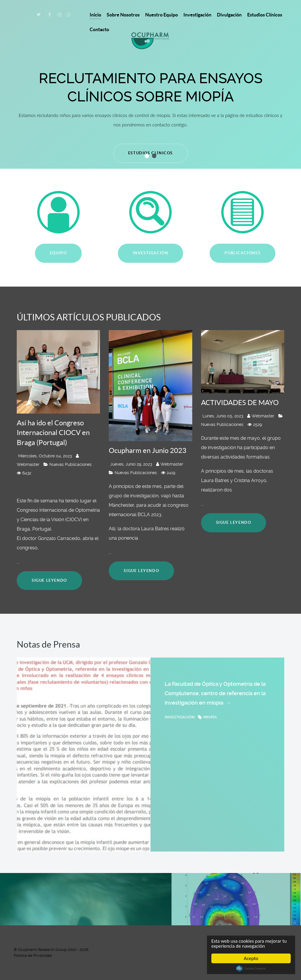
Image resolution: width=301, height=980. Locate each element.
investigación (180, 717)
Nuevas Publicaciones (68, 464)
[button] (147, 156)
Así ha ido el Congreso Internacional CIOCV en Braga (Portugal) (53, 433)
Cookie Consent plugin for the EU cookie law (251, 969)
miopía (207, 717)
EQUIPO (58, 253)
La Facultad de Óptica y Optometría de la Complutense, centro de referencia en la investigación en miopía (215, 694)
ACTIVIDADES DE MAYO (240, 403)
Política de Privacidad (33, 955)
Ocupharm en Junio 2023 (148, 450)
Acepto (251, 958)
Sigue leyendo (49, 580)
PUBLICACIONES (243, 253)
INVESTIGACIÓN (151, 253)
